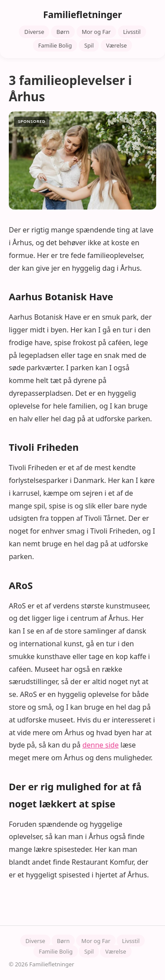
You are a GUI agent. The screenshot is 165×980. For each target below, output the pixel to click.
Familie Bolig (55, 45)
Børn (63, 32)
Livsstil (132, 32)
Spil (89, 45)
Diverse (34, 32)
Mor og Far (96, 32)
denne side (100, 745)
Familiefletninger (82, 15)
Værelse (116, 45)
